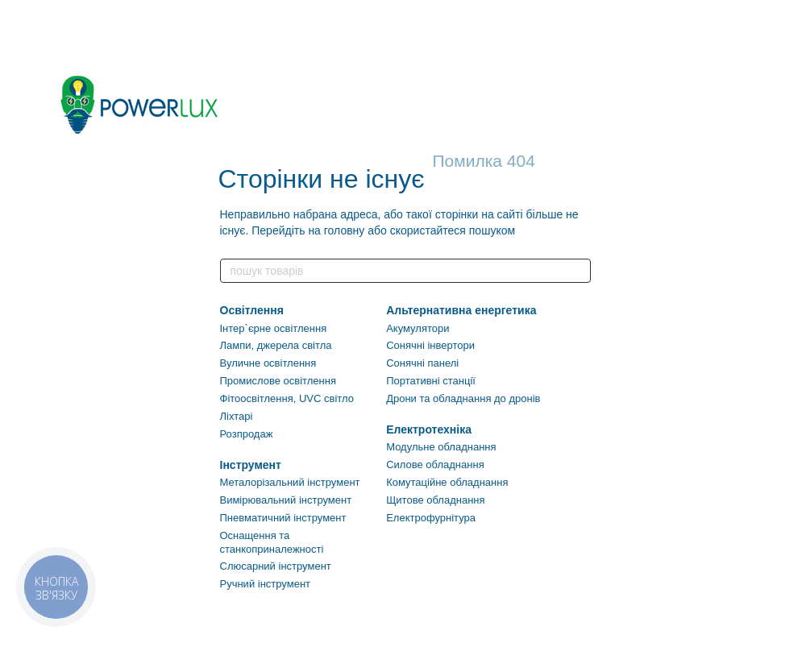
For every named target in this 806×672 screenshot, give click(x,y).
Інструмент (251, 465)
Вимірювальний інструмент (286, 500)
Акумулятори (418, 328)
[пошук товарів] (578, 271)
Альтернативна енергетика (461, 310)
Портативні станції (431, 381)
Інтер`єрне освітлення (274, 328)
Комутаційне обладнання (447, 482)
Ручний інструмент (266, 584)
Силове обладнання (435, 465)
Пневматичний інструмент (283, 518)
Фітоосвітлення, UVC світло (287, 398)
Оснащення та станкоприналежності (272, 542)
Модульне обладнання (441, 447)
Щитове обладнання (435, 500)
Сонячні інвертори (430, 345)
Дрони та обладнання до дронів (463, 398)
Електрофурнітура (431, 518)
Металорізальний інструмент (290, 482)
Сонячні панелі (422, 363)
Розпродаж (247, 434)
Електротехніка (429, 429)
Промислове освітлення (278, 381)
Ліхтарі (237, 416)
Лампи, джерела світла (276, 345)
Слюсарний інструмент (276, 566)
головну (345, 230)
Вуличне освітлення (268, 363)
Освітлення (252, 310)
